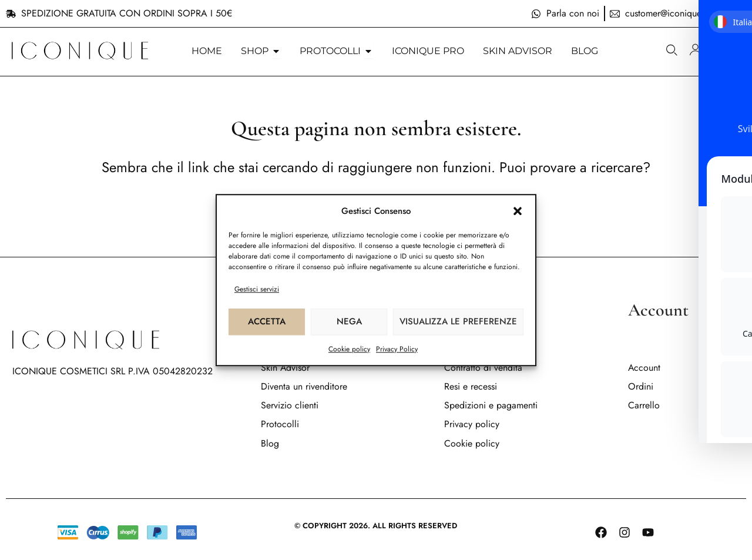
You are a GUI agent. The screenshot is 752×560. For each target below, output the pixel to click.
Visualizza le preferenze (458, 321)
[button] (518, 211)
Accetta (267, 321)
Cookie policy (349, 349)
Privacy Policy (397, 349)
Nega (349, 321)
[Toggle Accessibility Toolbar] (728, 256)
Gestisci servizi (257, 289)
